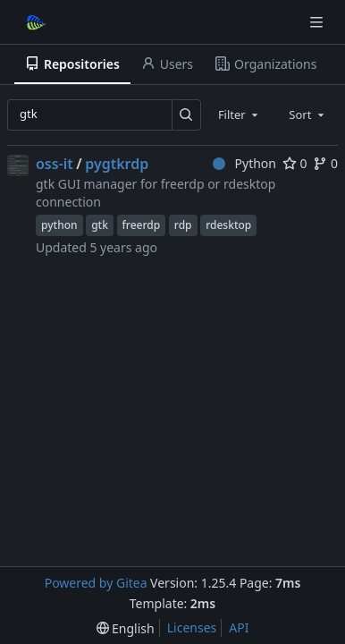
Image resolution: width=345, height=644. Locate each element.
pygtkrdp (117, 164)
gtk (100, 225)
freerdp (142, 225)
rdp (183, 225)
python (59, 225)
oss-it (55, 164)
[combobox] (240, 114)
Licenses (192, 627)
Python (244, 163)
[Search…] (186, 115)
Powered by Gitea (96, 583)
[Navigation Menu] (318, 22)
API (239, 627)
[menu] (126, 628)
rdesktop (228, 225)
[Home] (34, 22)
